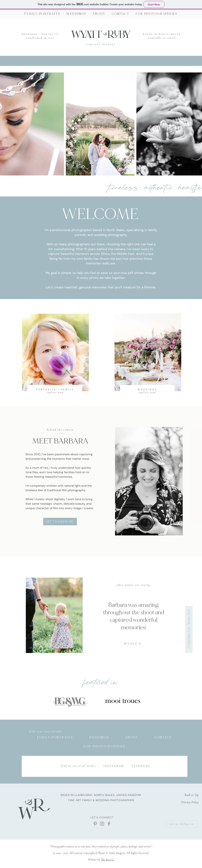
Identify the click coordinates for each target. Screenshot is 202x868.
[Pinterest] (95, 824)
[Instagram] (102, 824)
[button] (156, 14)
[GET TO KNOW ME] (60, 522)
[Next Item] (199, 124)
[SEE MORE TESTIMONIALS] (189, 630)
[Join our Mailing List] (182, 824)
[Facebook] (109, 824)
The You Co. (108, 859)
